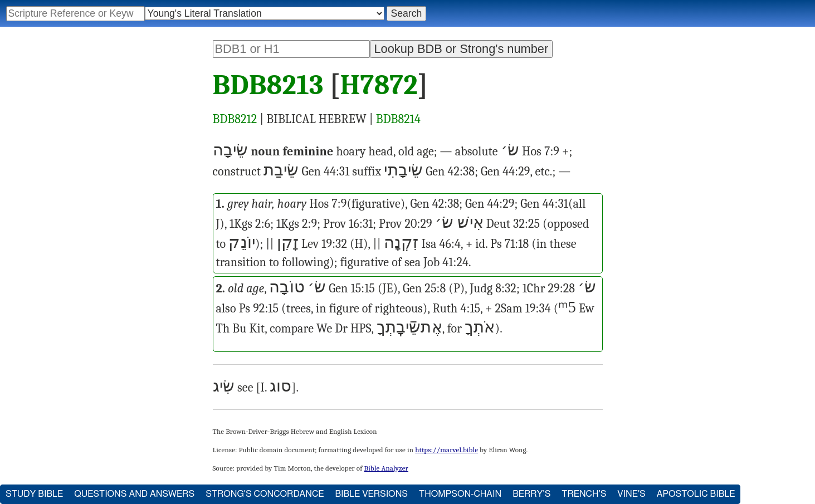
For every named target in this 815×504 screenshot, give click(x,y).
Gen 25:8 (424, 288)
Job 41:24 (446, 262)
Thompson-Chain (460, 494)
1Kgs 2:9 (297, 224)
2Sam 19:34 (523, 309)
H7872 (379, 85)
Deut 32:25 (513, 224)
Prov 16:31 (348, 224)
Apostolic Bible (696, 494)
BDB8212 (235, 119)
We (324, 329)
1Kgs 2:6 (250, 224)
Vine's (631, 494)
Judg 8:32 (493, 288)
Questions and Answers (134, 494)
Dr (341, 329)
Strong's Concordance (265, 494)
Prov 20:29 (406, 224)
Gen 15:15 (352, 288)
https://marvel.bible (446, 450)
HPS (361, 329)
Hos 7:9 (541, 151)
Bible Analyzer (386, 468)
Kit (257, 329)
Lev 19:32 (324, 244)
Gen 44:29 (505, 172)
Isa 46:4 (441, 244)
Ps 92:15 (259, 309)
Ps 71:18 (509, 244)
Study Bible (34, 494)
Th (223, 329)
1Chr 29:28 (549, 288)
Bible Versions (371, 494)
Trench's (584, 494)
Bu (239, 329)
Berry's (531, 494)
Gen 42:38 (450, 172)
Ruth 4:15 (456, 309)
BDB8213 (268, 85)
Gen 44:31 (326, 172)
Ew (587, 309)
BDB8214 (398, 119)
